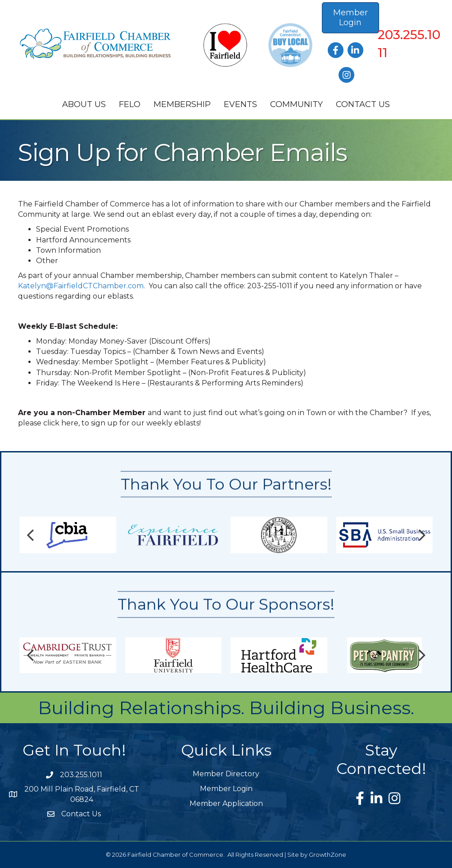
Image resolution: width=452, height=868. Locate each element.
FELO (130, 104)
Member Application (226, 803)
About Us (84, 104)
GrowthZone (328, 855)
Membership (182, 104)
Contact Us (363, 104)
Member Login (226, 789)
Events (240, 104)
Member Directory (226, 774)
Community (296, 104)
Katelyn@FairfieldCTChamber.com (81, 286)
